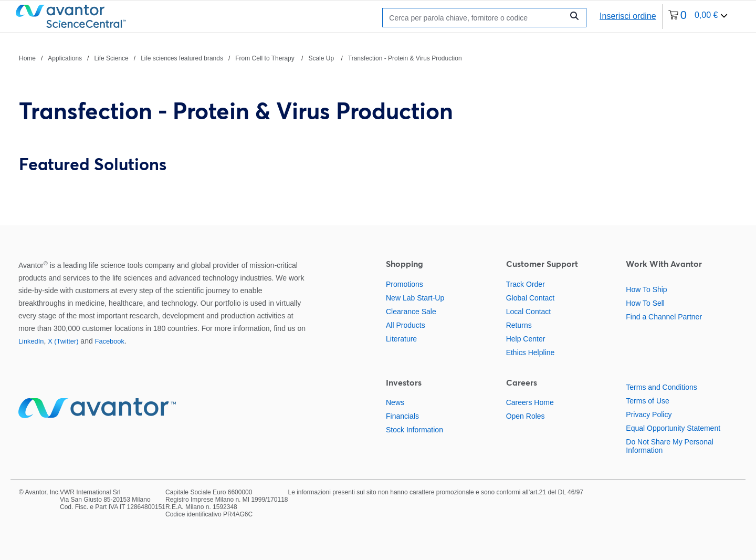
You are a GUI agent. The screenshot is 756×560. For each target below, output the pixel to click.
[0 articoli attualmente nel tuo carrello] (698, 17)
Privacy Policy (649, 414)
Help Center (526, 339)
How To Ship (646, 289)
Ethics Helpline (531, 352)
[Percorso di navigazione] (240, 58)
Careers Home (530, 402)
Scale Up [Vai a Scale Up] (322, 58)
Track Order (526, 284)
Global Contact (531, 298)
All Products (406, 325)
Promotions (405, 284)
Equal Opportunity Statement (673, 428)
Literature (401, 339)
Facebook (110, 341)
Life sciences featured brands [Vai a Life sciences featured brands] (182, 58)
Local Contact (529, 312)
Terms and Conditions (661, 387)
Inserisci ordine (628, 16)
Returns (519, 325)
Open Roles (526, 416)
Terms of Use (647, 401)
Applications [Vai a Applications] (65, 58)
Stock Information (414, 430)
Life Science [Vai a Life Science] (111, 58)
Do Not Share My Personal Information (670, 446)
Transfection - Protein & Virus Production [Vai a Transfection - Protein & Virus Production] (405, 58)
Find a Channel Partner (664, 317)
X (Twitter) (63, 341)
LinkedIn (31, 341)
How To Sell (645, 303)
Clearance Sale (411, 312)
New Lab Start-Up (415, 298)
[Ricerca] (475, 18)
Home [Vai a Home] (27, 58)
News (395, 402)
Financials (402, 416)
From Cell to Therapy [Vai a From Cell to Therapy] (266, 58)
